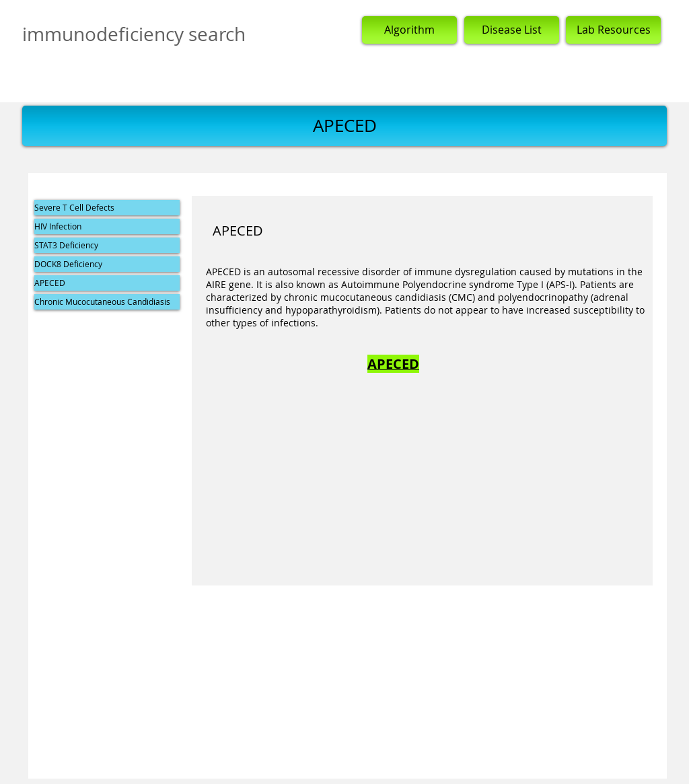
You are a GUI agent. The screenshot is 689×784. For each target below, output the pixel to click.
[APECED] (107, 283)
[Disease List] (512, 30)
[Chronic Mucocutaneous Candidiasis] (107, 302)
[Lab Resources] (613, 30)
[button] (344, 126)
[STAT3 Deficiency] (107, 245)
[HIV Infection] (107, 226)
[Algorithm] (409, 30)
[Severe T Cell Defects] (107, 208)
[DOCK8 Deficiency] (107, 264)
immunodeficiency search (134, 34)
